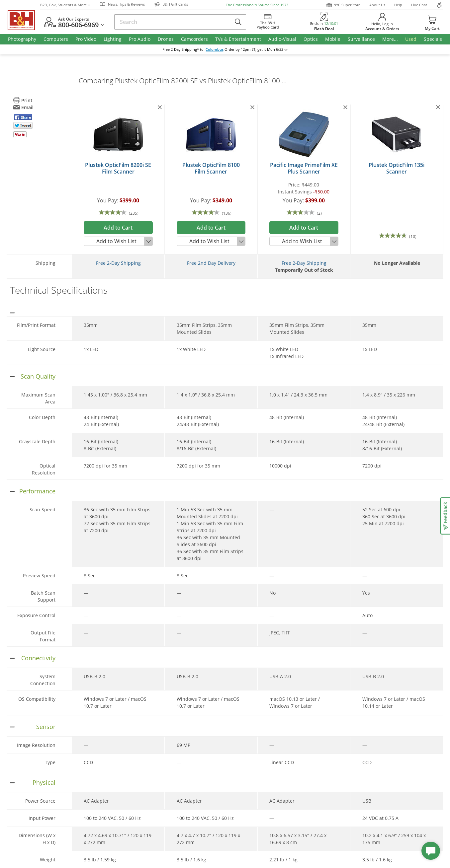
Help (398, 5)
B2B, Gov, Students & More (65, 5)
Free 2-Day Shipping (118, 263)
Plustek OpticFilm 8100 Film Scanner (211, 168)
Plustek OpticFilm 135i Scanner (397, 168)
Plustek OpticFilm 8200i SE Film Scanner (118, 168)
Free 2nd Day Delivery (211, 263)
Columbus (215, 49)
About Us (377, 5)
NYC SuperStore (343, 5)
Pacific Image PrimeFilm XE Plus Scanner (304, 168)
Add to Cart (118, 228)
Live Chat (419, 5)
